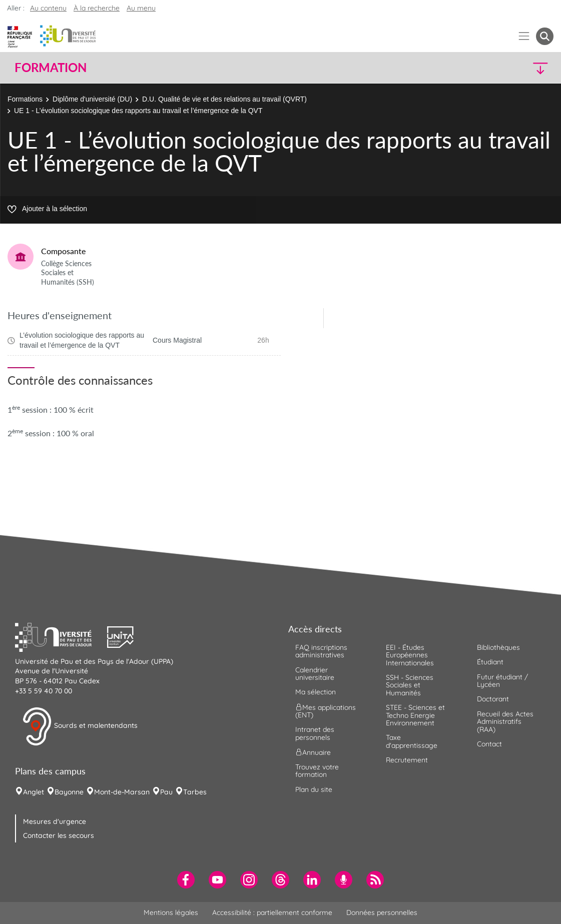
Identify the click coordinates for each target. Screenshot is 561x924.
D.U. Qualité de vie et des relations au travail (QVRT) (224, 99)
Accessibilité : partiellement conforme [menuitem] (272, 912)
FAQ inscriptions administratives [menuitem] (321, 651)
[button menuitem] (545, 36)
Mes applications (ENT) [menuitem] (326, 711)
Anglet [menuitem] (34, 792)
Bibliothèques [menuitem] (498, 647)
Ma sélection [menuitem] (316, 692)
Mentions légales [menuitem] (171, 912)
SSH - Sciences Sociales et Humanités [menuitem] (410, 685)
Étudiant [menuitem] (490, 662)
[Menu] (524, 36)
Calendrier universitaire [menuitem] (315, 674)
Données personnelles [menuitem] (382, 912)
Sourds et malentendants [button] (80, 726)
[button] (487, 68)
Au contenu (48, 8)
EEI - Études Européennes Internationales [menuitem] (410, 655)
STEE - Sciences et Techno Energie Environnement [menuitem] (415, 715)
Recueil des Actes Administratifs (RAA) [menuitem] (505, 722)
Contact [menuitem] (489, 744)
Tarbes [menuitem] (195, 792)
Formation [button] (51, 68)
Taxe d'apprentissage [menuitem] (412, 741)
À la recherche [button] (97, 8)
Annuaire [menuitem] (313, 752)
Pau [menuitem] (166, 792)
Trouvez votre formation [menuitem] (317, 771)
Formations (25, 99)
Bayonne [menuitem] (69, 792)
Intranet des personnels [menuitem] (315, 733)
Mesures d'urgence (55, 821)
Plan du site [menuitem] (314, 789)
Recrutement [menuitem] (407, 760)
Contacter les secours (59, 835)
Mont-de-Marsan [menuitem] (122, 792)
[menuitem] (186, 880)
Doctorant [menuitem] (493, 699)
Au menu (141, 8)
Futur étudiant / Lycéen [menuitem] (502, 681)
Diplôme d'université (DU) (92, 99)
